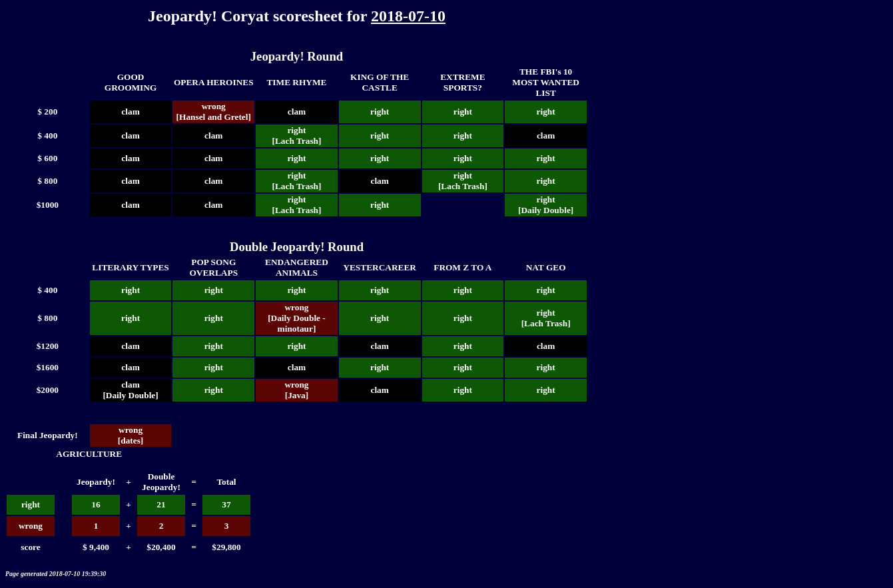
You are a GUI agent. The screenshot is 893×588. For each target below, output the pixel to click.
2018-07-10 (408, 16)
